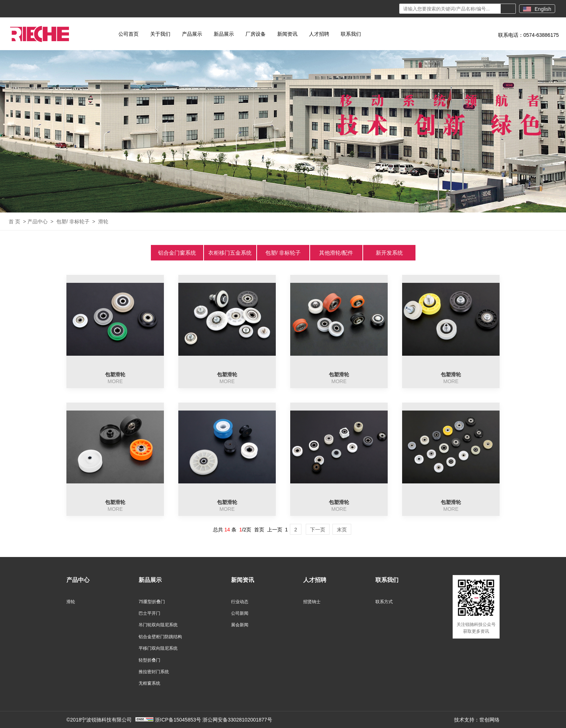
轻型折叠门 (149, 660)
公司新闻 (240, 613)
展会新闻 (240, 625)
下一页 (318, 530)
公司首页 (129, 34)
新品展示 (224, 34)
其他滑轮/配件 (336, 253)
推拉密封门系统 (154, 672)
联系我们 (351, 34)
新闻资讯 (287, 34)
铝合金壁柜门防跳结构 (160, 637)
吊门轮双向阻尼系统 (158, 625)
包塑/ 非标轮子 (73, 222)
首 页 (14, 222)
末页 (342, 530)
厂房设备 (256, 34)
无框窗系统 (149, 683)
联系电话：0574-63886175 (528, 35)
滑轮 (103, 222)
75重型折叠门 (152, 602)
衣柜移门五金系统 (230, 253)
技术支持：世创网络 (477, 720)
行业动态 (240, 602)
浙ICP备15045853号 (178, 720)
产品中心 (38, 222)
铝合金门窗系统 (177, 253)
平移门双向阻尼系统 (158, 648)
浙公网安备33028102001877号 (237, 720)
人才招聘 (319, 34)
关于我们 (160, 34)
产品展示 (192, 34)
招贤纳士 (312, 602)
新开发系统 (389, 253)
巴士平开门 (149, 613)
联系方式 (384, 602)
